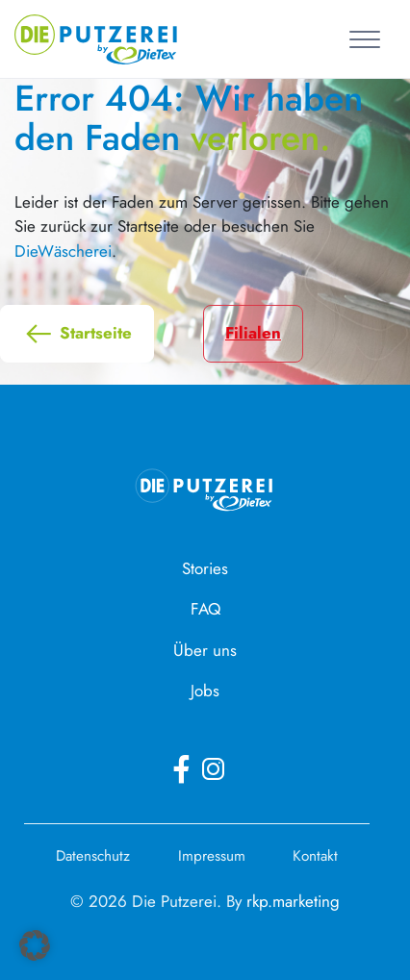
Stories (205, 568)
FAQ (205, 609)
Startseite (77, 334)
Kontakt (315, 856)
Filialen (253, 333)
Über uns (205, 650)
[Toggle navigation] (368, 38)
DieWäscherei (63, 251)
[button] (35, 945)
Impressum (212, 856)
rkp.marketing (293, 901)
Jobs (205, 691)
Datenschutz (93, 856)
